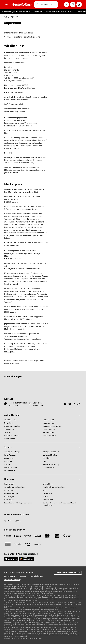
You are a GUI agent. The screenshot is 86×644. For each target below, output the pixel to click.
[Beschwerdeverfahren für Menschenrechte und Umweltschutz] (62, 504)
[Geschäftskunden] (10, 468)
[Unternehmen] (9, 484)
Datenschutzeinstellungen (68, 573)
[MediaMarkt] (21, 5)
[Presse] (45, 497)
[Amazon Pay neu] (37, 544)
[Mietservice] (8, 461)
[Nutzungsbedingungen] (37, 576)
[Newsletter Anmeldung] (51, 464)
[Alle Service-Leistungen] (12, 452)
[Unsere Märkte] (48, 484)
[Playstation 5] (9, 423)
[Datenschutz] (47, 493)
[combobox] (48, 5)
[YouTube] (71, 404)
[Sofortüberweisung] (18, 536)
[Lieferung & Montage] (50, 455)
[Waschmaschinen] (49, 423)
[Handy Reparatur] (10, 455)
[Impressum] (23, 576)
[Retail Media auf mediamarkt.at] (54, 487)
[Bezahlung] (47, 458)
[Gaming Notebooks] (50, 429)
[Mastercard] (47, 536)
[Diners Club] (18, 544)
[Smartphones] (9, 429)
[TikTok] (80, 404)
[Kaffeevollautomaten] (12, 436)
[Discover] (28, 544)
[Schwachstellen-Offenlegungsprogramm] (18, 503)
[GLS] (18, 521)
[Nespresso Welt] (48, 432)
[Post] (8, 521)
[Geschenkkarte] (48, 468)
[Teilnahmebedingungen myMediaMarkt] (22, 573)
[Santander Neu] (8, 536)
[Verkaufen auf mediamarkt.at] (14, 487)
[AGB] (44, 490)
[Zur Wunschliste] (73, 5)
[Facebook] (66, 404)
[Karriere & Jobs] (9, 497)
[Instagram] (75, 404)
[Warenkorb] (79, 5)
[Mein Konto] (67, 5)
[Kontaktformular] (39, 405)
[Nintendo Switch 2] (49, 420)
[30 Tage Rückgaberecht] (51, 452)
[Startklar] (7, 464)
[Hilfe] (45, 461)
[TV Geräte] (8, 432)
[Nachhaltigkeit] (48, 500)
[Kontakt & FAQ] (9, 490)
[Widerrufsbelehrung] (11, 493)
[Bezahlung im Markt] (67, 536)
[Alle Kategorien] (6, 5)
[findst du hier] (13, 405)
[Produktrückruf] (9, 471)
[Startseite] (6, 17)
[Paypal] (28, 536)
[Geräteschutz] (9, 458)
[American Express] (57, 536)
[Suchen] (37, 5)
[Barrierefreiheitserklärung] (12, 580)
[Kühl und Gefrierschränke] (52, 426)
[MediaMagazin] (9, 500)
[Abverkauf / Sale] (10, 420)
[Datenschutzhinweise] (11, 576)
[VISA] (37, 536)
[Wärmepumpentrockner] (12, 426)
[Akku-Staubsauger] (49, 436)
